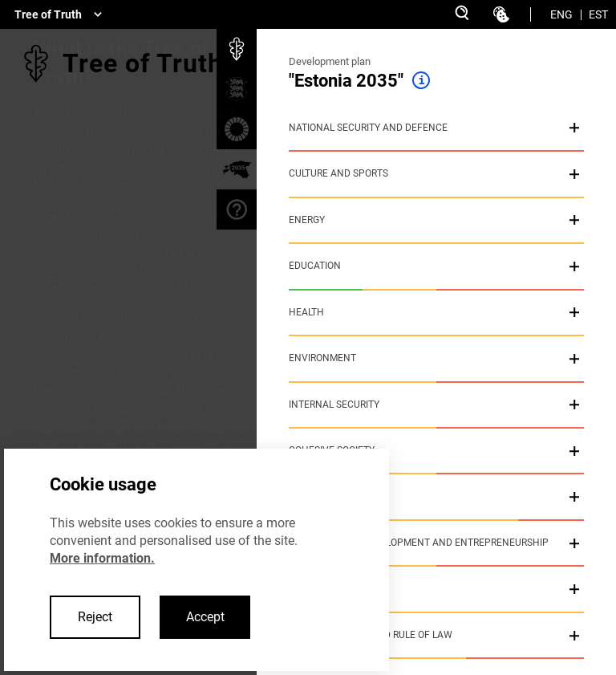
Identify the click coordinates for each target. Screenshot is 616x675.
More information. (102, 558)
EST (598, 14)
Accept (205, 617)
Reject (95, 617)
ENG (561, 14)
